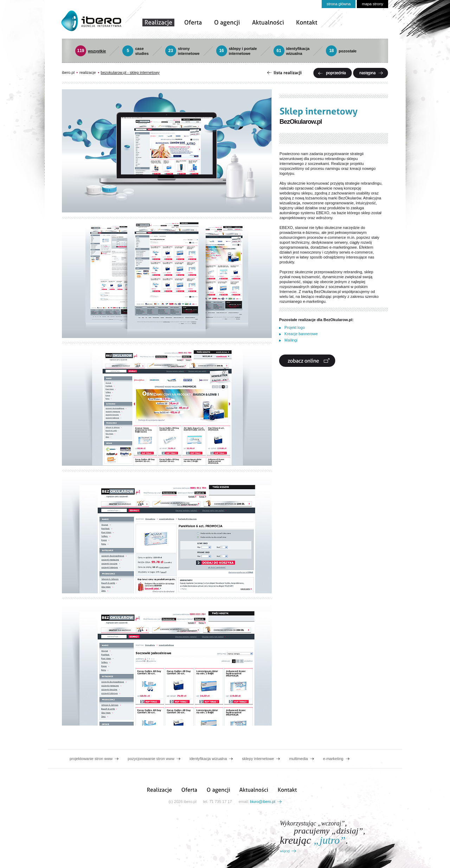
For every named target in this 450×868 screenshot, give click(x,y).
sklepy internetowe (258, 759)
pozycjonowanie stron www (151, 759)
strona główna (339, 4)
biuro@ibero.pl (263, 802)
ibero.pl (68, 72)
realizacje (88, 72)
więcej (285, 851)
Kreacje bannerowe (301, 334)
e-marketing (333, 759)
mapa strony (372, 4)
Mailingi (291, 340)
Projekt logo (295, 327)
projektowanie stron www (91, 759)
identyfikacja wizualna (208, 759)
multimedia (298, 759)
